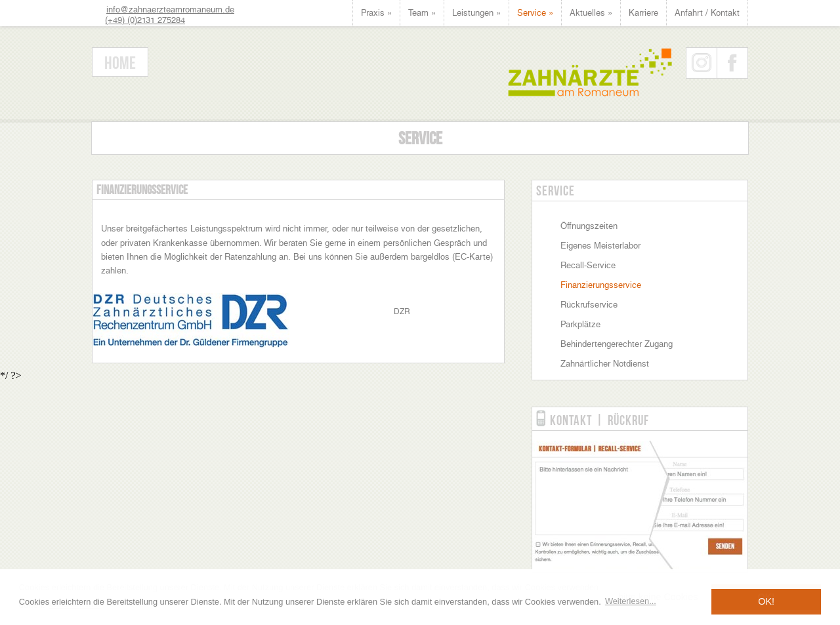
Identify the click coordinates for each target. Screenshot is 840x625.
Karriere (643, 13)
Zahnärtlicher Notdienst (605, 364)
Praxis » (376, 13)
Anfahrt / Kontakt (707, 13)
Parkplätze (580, 324)
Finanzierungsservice (601, 285)
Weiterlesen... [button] (631, 601)
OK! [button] (766, 601)
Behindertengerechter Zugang (617, 344)
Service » (535, 13)
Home (120, 63)
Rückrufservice (589, 305)
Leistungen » (476, 13)
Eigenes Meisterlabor (600, 246)
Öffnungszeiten (589, 226)
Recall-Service (588, 265)
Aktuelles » (591, 13)
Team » (422, 13)
